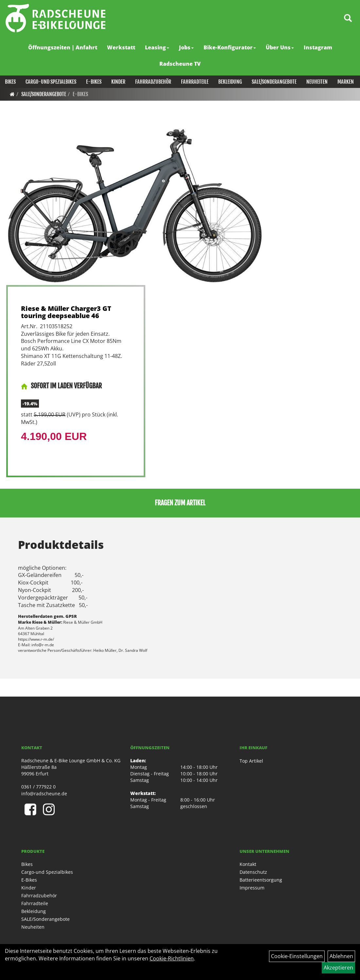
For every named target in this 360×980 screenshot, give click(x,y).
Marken (346, 82)
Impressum (252, 888)
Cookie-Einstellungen (297, 956)
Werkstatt (121, 47)
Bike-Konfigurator (230, 47)
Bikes (10, 82)
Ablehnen (341, 956)
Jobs (186, 47)
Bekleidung (230, 82)
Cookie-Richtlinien (172, 958)
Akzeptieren (338, 968)
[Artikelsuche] (348, 18)
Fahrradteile (195, 82)
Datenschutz (253, 872)
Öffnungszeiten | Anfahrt (63, 47)
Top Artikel (251, 761)
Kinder (118, 82)
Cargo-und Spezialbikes (51, 82)
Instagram (318, 47)
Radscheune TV (180, 64)
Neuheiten (317, 82)
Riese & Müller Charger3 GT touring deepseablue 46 (66, 312)
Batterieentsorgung (261, 880)
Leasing (157, 47)
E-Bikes (94, 82)
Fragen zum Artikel (180, 503)
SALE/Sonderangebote (274, 82)
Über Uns (280, 47)
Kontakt (248, 864)
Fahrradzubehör (153, 82)
